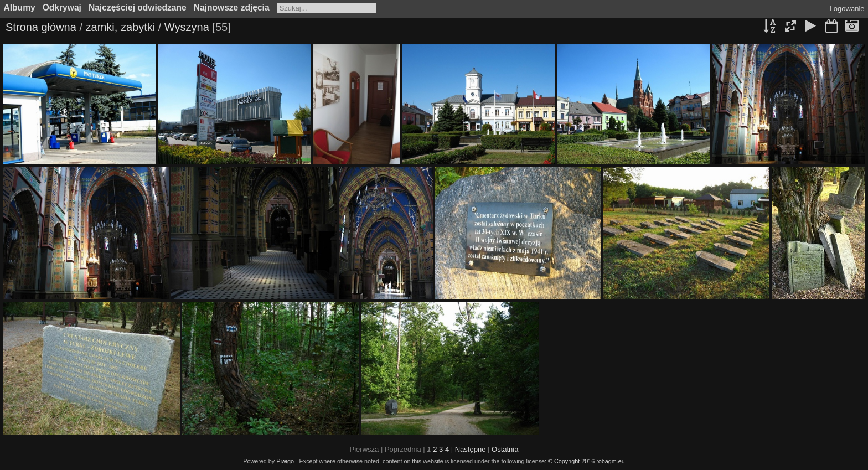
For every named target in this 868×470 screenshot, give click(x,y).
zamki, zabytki (121, 27)
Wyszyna (187, 27)
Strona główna (41, 27)
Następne (471, 449)
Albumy (20, 7)
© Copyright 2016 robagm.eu (587, 461)
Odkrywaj (62, 7)
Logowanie (847, 9)
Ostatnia (505, 449)
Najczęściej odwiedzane (138, 7)
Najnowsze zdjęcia (232, 7)
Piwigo (285, 461)
